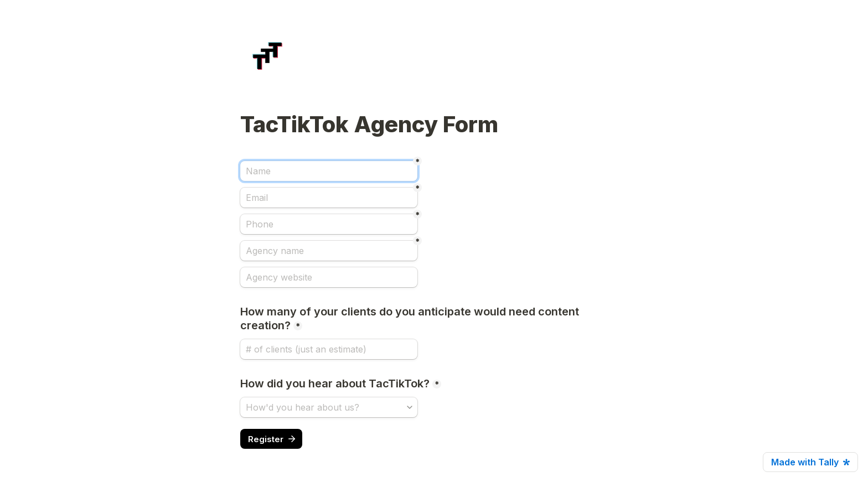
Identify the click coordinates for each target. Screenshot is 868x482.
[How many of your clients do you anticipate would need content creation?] (329, 349)
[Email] (329, 198)
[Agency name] (329, 251)
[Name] (329, 171)
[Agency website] (329, 277)
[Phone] (329, 224)
